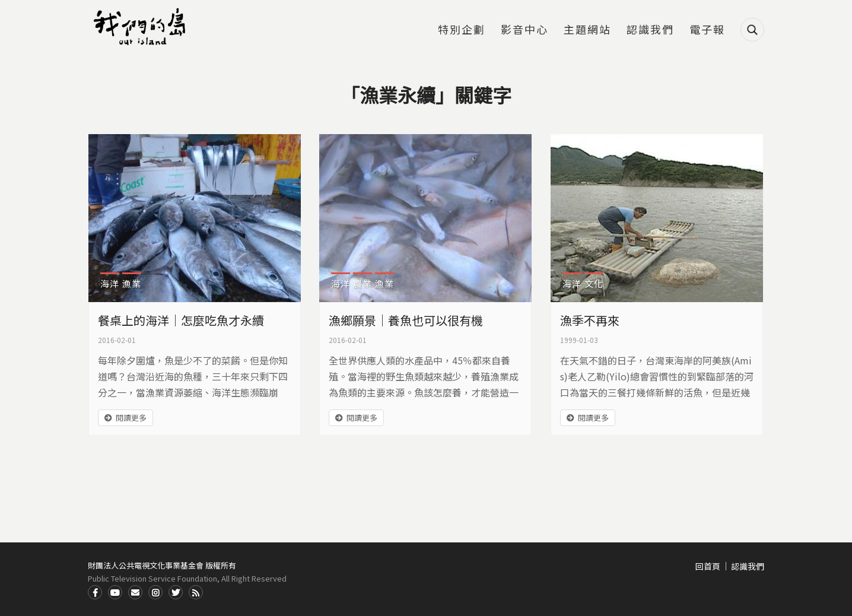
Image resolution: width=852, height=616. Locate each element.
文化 (594, 283)
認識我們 (650, 30)
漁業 (132, 283)
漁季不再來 (590, 320)
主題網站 (587, 30)
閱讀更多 (131, 417)
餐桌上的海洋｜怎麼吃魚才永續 (181, 320)
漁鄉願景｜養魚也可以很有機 (406, 320)
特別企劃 (462, 30)
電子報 (707, 30)
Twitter (176, 592)
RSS (196, 592)
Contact (135, 592)
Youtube (115, 592)
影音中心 (524, 30)
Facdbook (95, 592)
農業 (363, 283)
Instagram (155, 592)
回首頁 (708, 566)
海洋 (110, 283)
